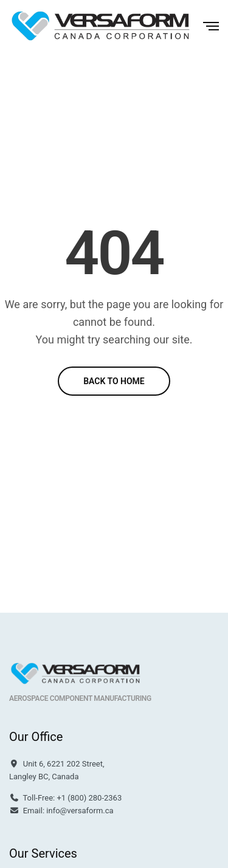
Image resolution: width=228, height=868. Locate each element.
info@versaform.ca (80, 811)
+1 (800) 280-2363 (89, 798)
